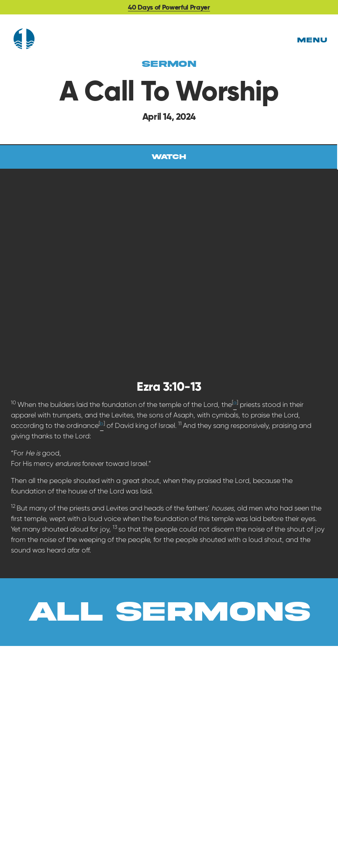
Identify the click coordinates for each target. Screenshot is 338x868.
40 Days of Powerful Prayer (169, 7)
